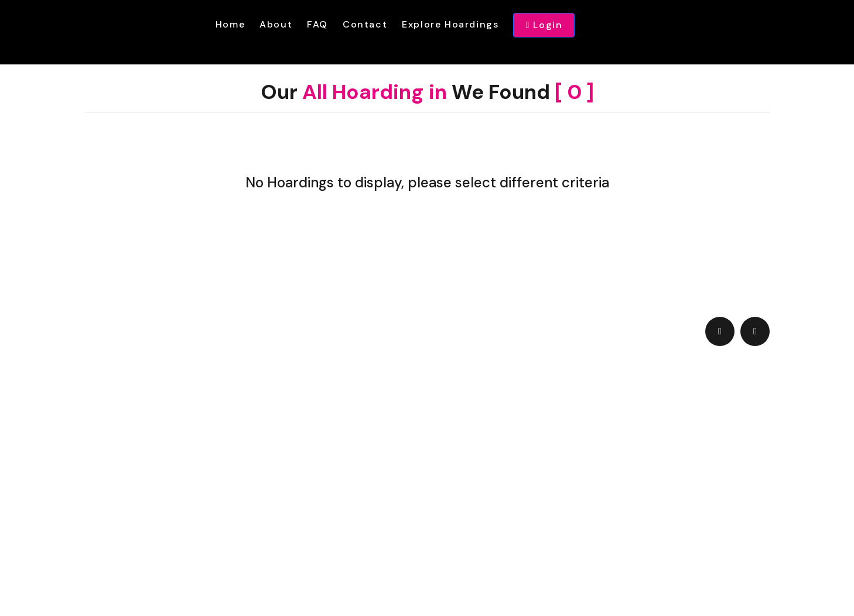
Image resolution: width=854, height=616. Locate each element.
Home (230, 24)
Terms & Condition (241, 492)
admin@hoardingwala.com (460, 442)
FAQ (317, 24)
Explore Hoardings (450, 24)
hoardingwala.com (436, 572)
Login (544, 25)
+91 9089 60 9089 (241, 472)
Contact (365, 24)
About (276, 24)
